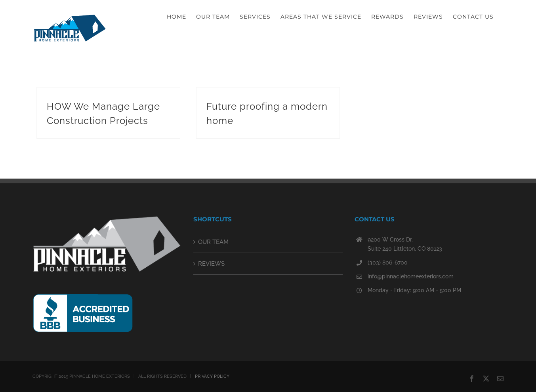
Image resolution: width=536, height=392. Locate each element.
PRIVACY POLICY (212, 376)
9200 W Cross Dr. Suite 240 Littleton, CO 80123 (405, 244)
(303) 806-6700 (388, 263)
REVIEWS (211, 264)
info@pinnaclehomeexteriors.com (411, 276)
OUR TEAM (213, 242)
